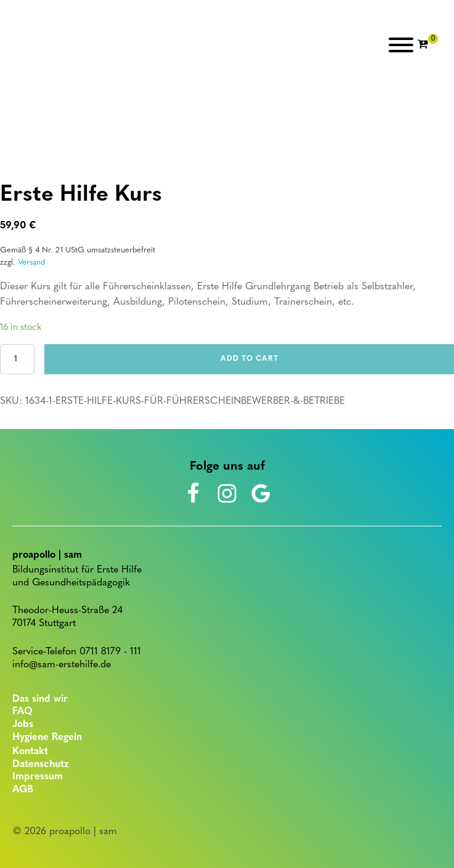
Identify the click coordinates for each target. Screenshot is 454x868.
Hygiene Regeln (47, 737)
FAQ (22, 712)
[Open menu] (401, 45)
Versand (31, 263)
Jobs (23, 725)
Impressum (38, 777)
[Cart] (428, 45)
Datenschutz (41, 765)
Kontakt (30, 752)
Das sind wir (40, 699)
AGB (23, 790)
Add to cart (249, 359)
